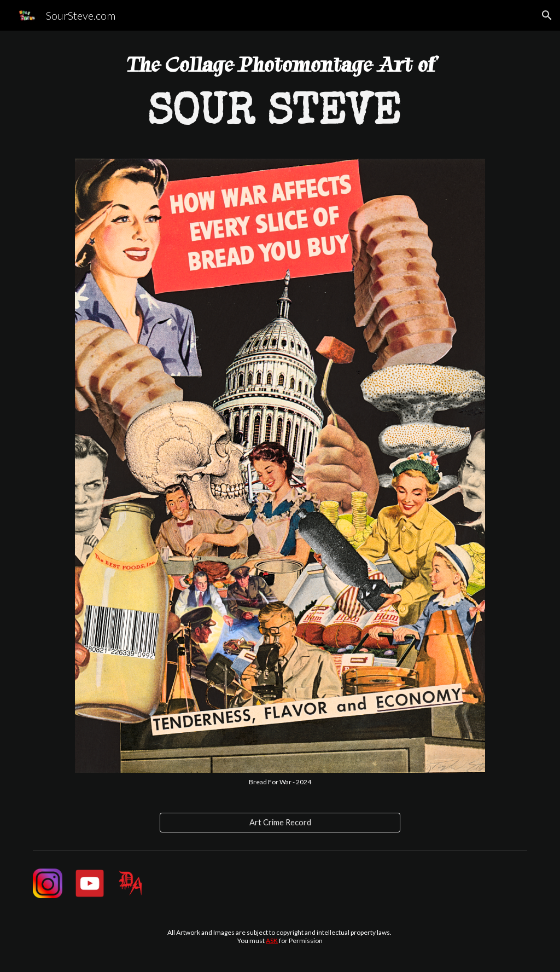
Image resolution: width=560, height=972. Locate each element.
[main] (280, 101)
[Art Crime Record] (280, 823)
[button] (547, 15)
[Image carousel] (280, 473)
